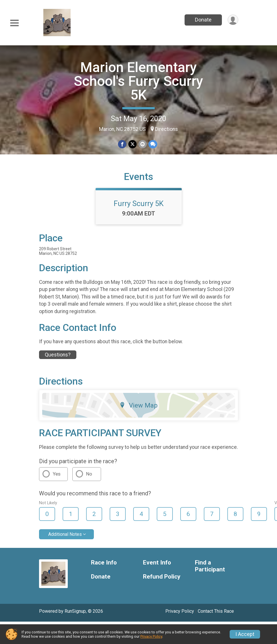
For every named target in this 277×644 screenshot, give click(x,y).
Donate (203, 20)
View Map (138, 405)
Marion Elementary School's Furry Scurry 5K (138, 81)
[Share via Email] (143, 144)
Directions (166, 129)
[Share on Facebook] (122, 144)
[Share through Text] (153, 144)
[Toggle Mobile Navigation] (14, 23)
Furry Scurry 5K (139, 203)
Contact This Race (216, 611)
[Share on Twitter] (132, 144)
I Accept (245, 634)
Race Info (104, 563)
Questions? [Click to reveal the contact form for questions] (58, 355)
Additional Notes (65, 534)
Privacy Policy (180, 611)
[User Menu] (233, 20)
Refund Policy (162, 577)
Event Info (157, 563)
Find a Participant (210, 566)
